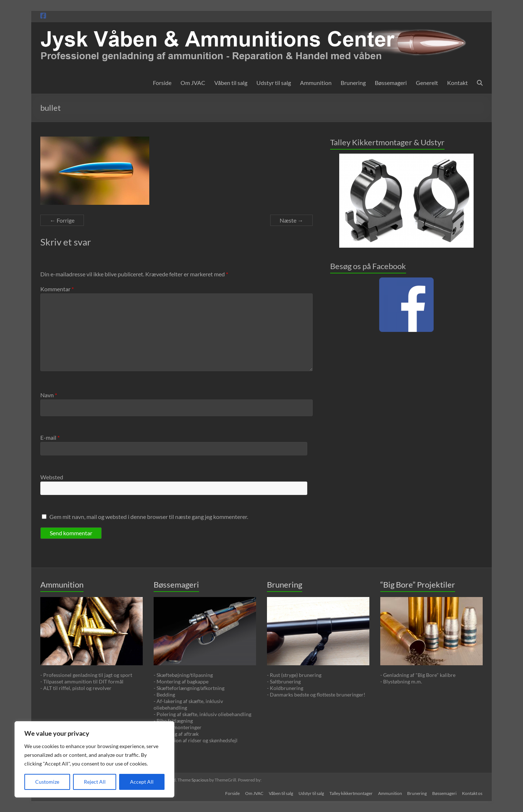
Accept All (142, 782)
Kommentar (57, 289)
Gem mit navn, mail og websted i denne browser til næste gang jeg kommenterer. (149, 517)
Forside (162, 83)
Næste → (291, 220)
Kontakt (457, 83)
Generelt (427, 83)
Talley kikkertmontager (350, 793)
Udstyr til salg (274, 83)
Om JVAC (193, 83)
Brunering (353, 83)
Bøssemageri (391, 83)
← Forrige (62, 220)
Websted (52, 477)
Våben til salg (231, 83)
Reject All (95, 782)
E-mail (50, 437)
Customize (47, 782)
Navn (49, 395)
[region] (94, 759)
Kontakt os (473, 793)
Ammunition (316, 83)
